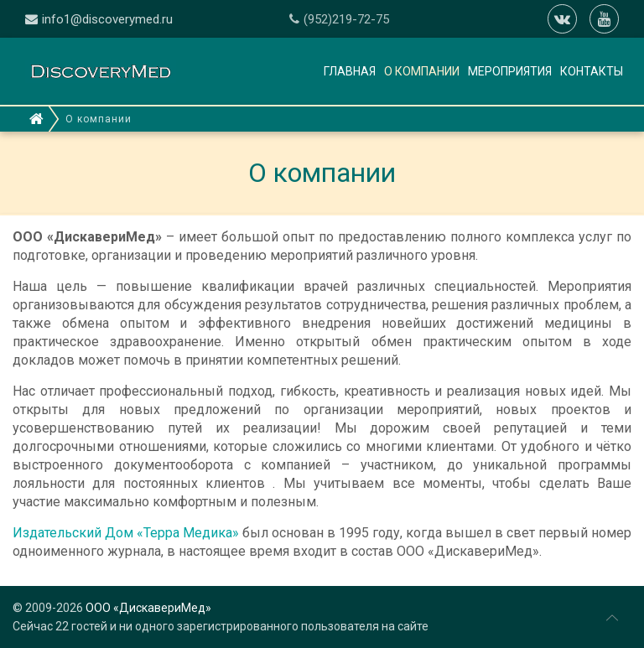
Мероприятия (510, 71)
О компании (422, 71)
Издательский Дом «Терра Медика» (126, 533)
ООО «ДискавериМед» (148, 608)
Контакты (592, 71)
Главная (350, 71)
